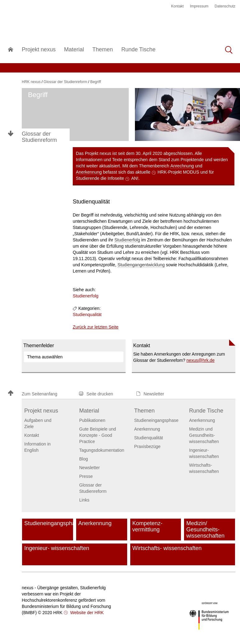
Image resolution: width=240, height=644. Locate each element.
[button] (40, 394)
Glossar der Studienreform (39, 137)
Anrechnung (182, 166)
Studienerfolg (127, 240)
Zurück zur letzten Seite (96, 327)
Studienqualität (87, 315)
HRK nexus (31, 82)
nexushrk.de (201, 360)
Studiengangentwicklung (141, 265)
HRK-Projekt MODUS (178, 172)
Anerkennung (89, 172)
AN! (135, 178)
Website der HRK (86, 613)
